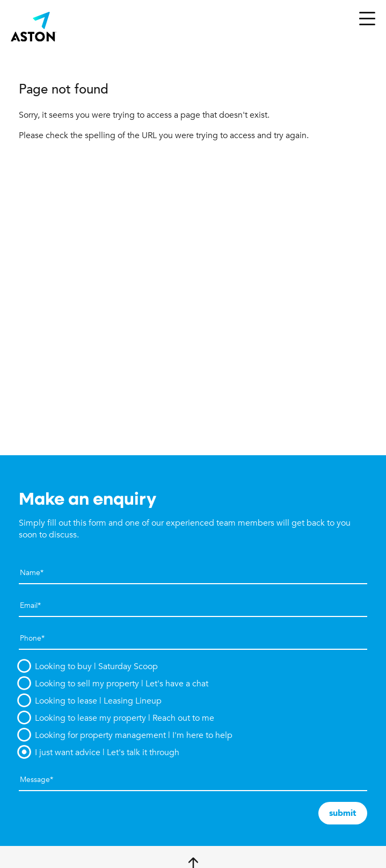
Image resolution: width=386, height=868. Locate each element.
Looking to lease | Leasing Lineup (98, 701)
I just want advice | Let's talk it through (107, 752)
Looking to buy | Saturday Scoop (96, 666)
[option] (193, 666)
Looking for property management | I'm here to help (134, 735)
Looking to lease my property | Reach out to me (125, 718)
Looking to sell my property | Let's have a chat (122, 684)
